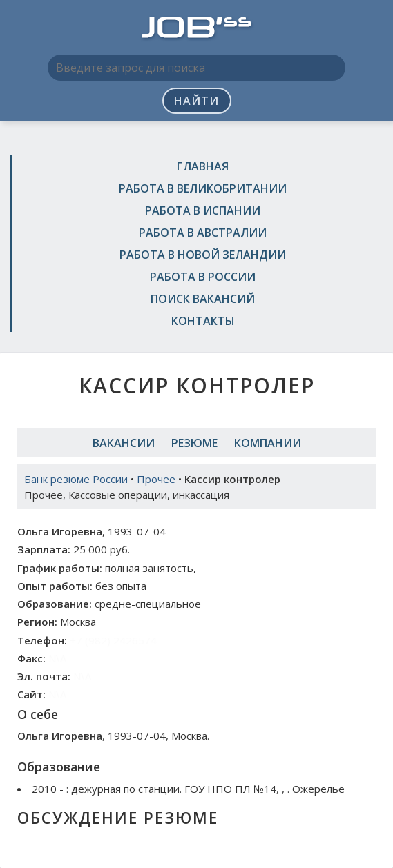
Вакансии (124, 443)
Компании (268, 443)
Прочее (156, 479)
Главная (203, 166)
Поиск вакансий (203, 299)
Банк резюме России (76, 479)
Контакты (203, 321)
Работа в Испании (203, 210)
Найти (196, 101)
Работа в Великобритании (203, 188)
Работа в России (203, 277)
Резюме (194, 443)
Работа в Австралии (203, 233)
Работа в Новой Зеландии (203, 255)
